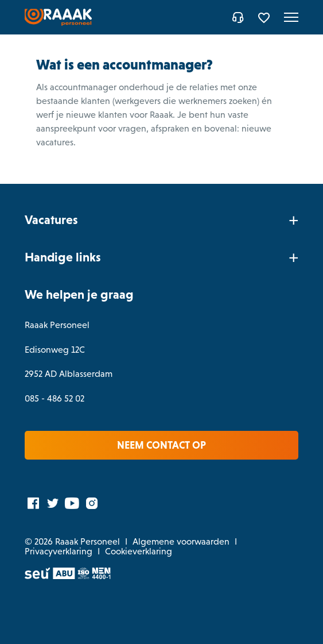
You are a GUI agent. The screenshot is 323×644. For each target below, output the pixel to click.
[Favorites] (265, 17)
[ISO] (83, 576)
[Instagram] (92, 503)
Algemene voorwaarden (181, 541)
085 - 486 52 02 (55, 398)
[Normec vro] (101, 576)
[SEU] (38, 576)
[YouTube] (72, 503)
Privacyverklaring (59, 551)
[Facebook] (33, 503)
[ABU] (64, 576)
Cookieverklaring (139, 551)
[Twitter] (53, 503)
